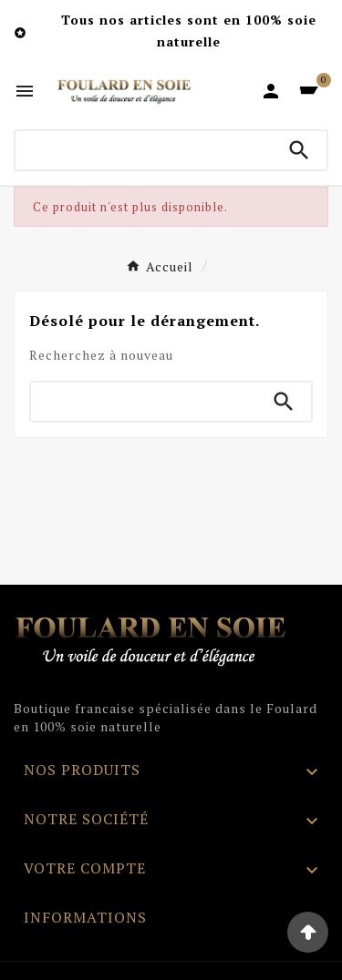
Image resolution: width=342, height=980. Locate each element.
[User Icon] (271, 91)
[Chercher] (144, 150)
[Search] (299, 150)
